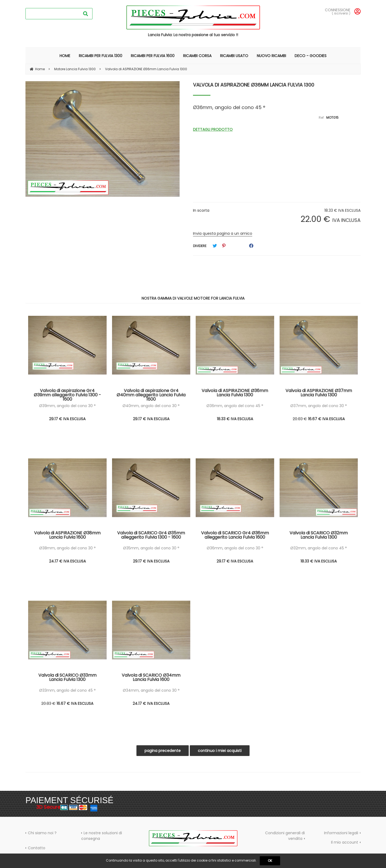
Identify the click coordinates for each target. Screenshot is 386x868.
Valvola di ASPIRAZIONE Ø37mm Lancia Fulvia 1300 (319, 393)
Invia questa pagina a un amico (223, 233)
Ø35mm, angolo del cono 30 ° (151, 548)
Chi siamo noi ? (42, 833)
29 (67, 419)
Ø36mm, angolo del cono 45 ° (235, 406)
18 (235, 419)
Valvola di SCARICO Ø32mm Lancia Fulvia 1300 (319, 536)
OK (270, 861)
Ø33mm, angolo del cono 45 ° (67, 690)
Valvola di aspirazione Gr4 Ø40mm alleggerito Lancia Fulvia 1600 (151, 395)
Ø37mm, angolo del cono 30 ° (319, 406)
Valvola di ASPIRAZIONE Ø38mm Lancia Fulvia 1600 (67, 536)
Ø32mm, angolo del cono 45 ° (319, 548)
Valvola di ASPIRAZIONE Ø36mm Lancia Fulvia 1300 (254, 85)
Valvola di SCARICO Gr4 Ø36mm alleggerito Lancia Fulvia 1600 (235, 536)
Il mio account (345, 842)
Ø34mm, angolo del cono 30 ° (151, 690)
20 (300, 419)
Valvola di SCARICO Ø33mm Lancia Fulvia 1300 (67, 678)
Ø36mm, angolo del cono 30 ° (235, 548)
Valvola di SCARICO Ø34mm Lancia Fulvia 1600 (151, 678)
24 (67, 561)
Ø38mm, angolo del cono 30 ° (67, 548)
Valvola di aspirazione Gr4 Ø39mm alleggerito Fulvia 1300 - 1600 (67, 395)
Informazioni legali (341, 833)
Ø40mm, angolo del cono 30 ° (151, 406)
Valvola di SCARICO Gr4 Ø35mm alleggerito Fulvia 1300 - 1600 (151, 536)
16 (326, 419)
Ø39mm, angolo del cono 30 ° (67, 406)
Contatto (37, 848)
